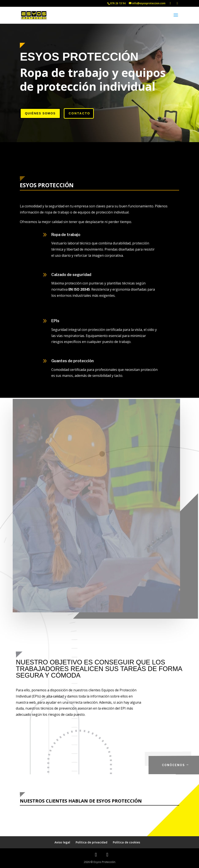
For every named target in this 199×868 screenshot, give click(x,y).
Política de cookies (126, 842)
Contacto (79, 113)
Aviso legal (62, 842)
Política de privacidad (91, 842)
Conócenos (179, 765)
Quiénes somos (40, 113)
